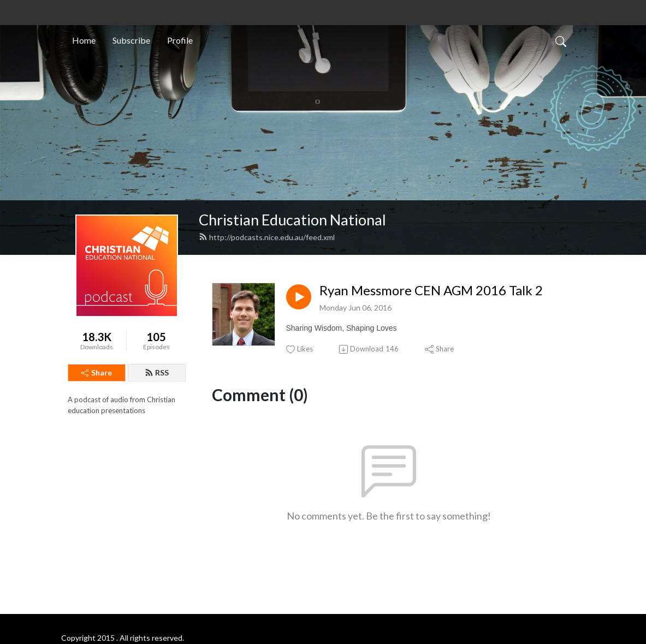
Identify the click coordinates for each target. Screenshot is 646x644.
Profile (180, 40)
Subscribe (131, 40)
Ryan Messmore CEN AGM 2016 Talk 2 (431, 290)
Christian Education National (292, 220)
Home (84, 40)
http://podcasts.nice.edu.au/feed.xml (267, 237)
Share (97, 372)
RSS (157, 372)
